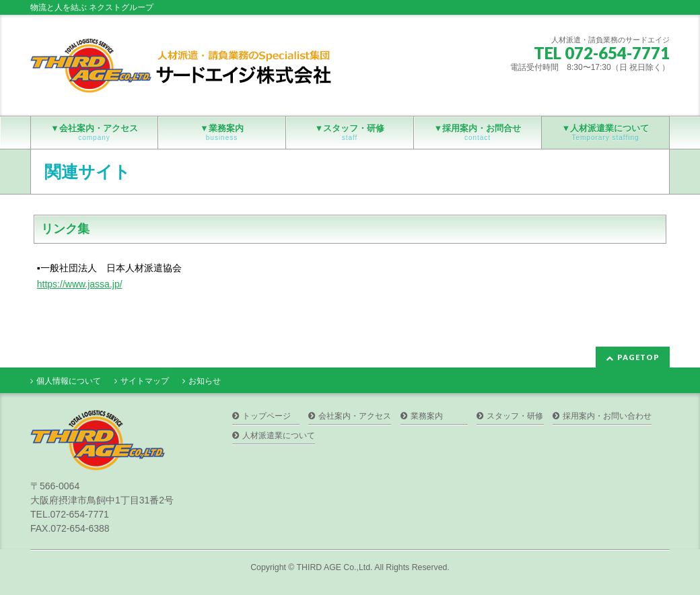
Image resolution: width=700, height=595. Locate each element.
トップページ (267, 416)
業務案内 (427, 416)
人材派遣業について (279, 436)
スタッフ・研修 (515, 416)
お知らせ (205, 381)
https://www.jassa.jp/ (80, 284)
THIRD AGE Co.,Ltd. (335, 567)
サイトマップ (145, 381)
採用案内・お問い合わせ (607, 416)
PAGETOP (638, 357)
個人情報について (69, 381)
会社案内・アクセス (355, 416)
